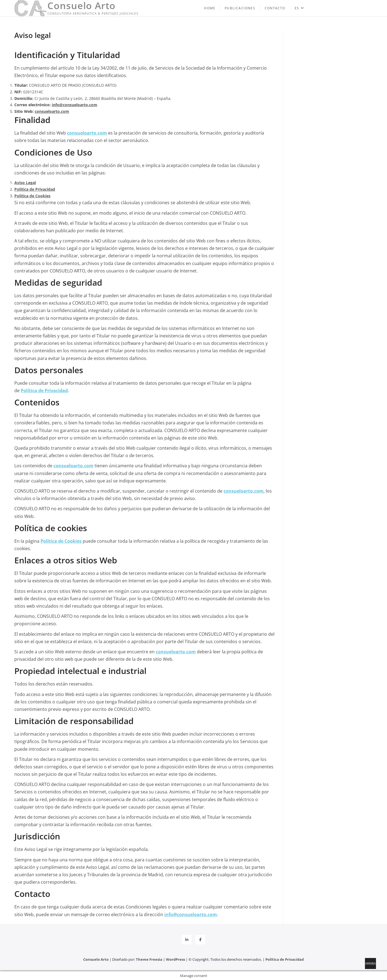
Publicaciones (240, 8)
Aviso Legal (25, 183)
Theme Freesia (149, 959)
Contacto (275, 8)
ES (297, 8)
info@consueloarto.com (75, 105)
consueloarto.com (52, 111)
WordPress (175, 959)
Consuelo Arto (81, 6)
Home (210, 8)
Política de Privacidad (35, 189)
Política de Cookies (32, 196)
